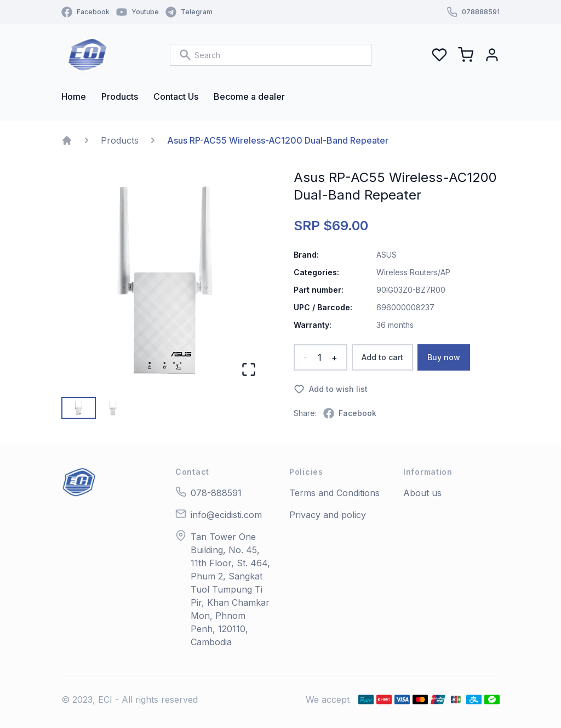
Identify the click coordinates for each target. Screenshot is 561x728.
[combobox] (271, 55)
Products (120, 140)
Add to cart (382, 357)
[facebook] (350, 413)
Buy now (444, 357)
